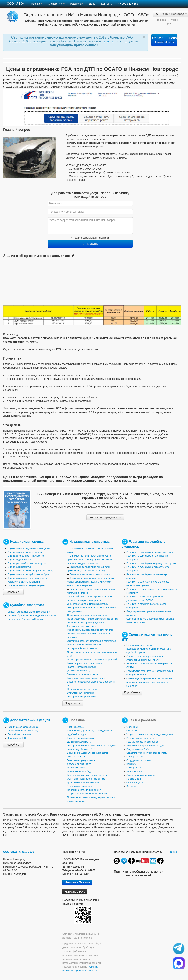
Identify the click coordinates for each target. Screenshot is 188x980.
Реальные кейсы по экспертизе (142, 742)
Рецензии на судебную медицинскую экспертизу (151, 563)
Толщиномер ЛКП (17, 738)
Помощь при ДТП (135, 768)
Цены (92, 4)
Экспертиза (56, 4)
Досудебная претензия (19, 734)
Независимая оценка (27, 541)
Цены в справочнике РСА (80, 742)
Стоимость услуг (135, 783)
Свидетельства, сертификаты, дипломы (147, 753)
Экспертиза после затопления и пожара (90, 574)
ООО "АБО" (11, 852)
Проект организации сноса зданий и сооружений (92, 660)
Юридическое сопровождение (23, 727)
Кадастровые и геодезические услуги (86, 678)
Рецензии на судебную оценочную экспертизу (150, 552)
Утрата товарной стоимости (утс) (143, 660)
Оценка (37, 4)
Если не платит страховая (140, 645)
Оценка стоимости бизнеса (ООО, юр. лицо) (30, 571)
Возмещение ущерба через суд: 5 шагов (88, 753)
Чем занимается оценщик (80, 786)
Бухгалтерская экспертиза (80, 693)
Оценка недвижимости (19, 560)
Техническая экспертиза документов (86, 623)
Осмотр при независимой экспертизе (86, 779)
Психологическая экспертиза (82, 689)
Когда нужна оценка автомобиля (24, 582)
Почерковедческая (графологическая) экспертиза (93, 619)
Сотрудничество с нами (138, 760)
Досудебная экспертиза (79, 764)
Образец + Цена (165, 40)
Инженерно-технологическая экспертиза (88, 604)
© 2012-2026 (26, 852)
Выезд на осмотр (135, 771)
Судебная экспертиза (27, 605)
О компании (133, 727)
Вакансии (131, 764)
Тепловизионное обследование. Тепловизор (92, 578)
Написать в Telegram (77, 882)
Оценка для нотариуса (19, 567)
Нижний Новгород (171, 14)
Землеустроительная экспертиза (84, 674)
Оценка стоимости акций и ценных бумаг (29, 574)
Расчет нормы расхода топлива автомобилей (90, 630)
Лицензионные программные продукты (146, 746)
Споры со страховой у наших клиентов (146, 656)
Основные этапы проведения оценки (27, 585)
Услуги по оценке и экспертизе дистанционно (150, 734)
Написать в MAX (75, 892)
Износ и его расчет (77, 757)
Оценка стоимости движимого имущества (29, 548)
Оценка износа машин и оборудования (87, 615)
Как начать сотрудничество (105, 517)
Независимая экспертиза (89, 541)
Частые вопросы (76, 727)
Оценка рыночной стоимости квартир (27, 563)
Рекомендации (134, 779)
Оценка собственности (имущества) (26, 556)
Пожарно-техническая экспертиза (84, 645)
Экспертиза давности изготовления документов (91, 641)
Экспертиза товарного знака (82, 697)
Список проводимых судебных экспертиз (29, 612)
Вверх (174, 852)
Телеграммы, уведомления (81, 760)
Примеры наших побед (79, 771)
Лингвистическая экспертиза (82, 626)
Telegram (110, 41)
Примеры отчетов (76, 768)
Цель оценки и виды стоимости (83, 783)
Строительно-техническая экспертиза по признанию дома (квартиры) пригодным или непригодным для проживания (90, 560)
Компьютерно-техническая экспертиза (87, 663)
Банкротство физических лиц (23, 731)
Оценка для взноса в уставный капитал (28, 578)
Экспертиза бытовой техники (82, 648)
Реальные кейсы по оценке (140, 738)
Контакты (107, 4)
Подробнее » (13, 592)
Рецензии (77, 4)
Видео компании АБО (137, 749)
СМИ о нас (132, 731)
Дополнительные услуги (30, 720)
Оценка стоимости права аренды (25, 552)
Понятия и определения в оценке (84, 790)
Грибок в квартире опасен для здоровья (88, 775)
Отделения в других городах (141, 775)
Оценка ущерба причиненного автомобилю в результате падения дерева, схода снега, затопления (149, 682)
